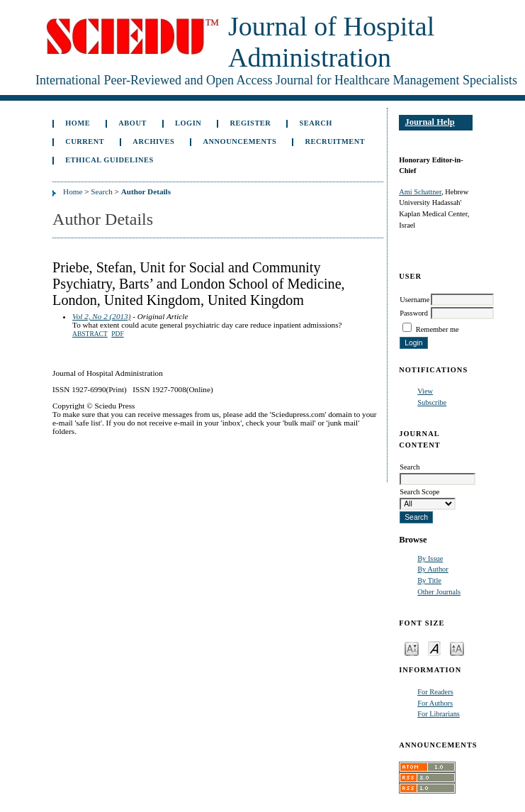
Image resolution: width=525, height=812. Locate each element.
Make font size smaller (412, 648)
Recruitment (335, 141)
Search (315, 123)
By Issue (430, 558)
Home (78, 123)
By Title (429, 580)
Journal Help (429, 122)
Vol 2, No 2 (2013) (101, 316)
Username (414, 300)
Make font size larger (457, 648)
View (425, 391)
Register (250, 123)
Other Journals (439, 592)
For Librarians (439, 714)
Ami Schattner (420, 192)
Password (414, 313)
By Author (433, 569)
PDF (117, 334)
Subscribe (432, 402)
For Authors (435, 703)
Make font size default (434, 648)
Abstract (90, 334)
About (132, 123)
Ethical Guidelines (109, 160)
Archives (153, 141)
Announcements (240, 141)
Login (188, 123)
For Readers (435, 692)
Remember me (437, 329)
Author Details (146, 191)
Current (85, 141)
